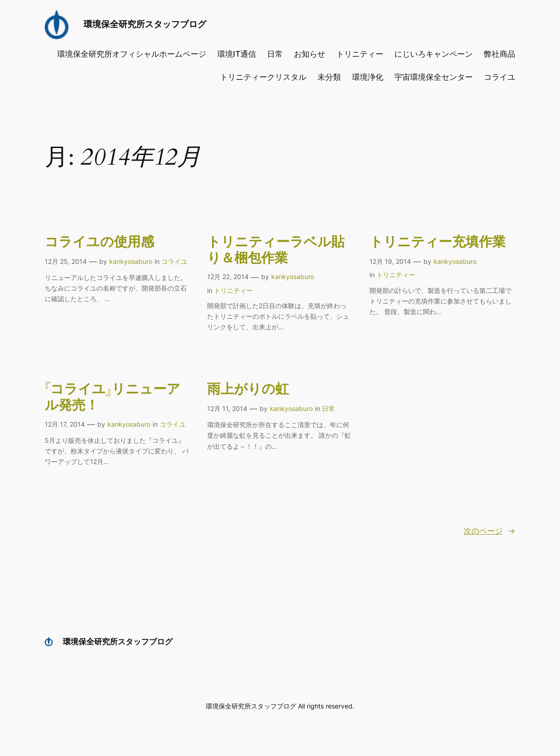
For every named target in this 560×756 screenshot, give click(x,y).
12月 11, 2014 (227, 408)
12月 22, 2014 (228, 277)
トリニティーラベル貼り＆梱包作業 (276, 250)
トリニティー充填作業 (438, 242)
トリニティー (233, 290)
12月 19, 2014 (390, 261)
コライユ (174, 261)
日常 (328, 408)
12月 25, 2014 (66, 261)
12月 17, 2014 (65, 424)
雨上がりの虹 (248, 390)
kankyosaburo (131, 261)
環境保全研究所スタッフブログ (145, 24)
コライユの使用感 (99, 242)
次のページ (489, 531)
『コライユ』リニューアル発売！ (113, 398)
